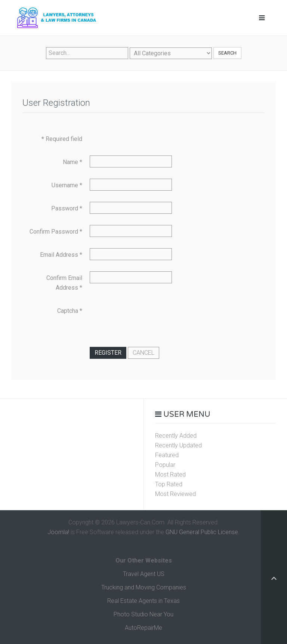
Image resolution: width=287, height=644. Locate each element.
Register (108, 353)
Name (72, 162)
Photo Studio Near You (143, 614)
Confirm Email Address (64, 283)
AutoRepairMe (143, 628)
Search (227, 53)
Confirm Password (56, 232)
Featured (167, 455)
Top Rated (169, 484)
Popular (165, 465)
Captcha (70, 311)
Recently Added (176, 436)
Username (67, 185)
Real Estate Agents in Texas (143, 601)
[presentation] (146, 319)
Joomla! (58, 532)
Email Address (61, 255)
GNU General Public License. (203, 532)
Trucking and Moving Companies (144, 587)
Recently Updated (178, 445)
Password (67, 208)
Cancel (143, 353)
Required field (62, 139)
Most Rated (170, 474)
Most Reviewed (175, 494)
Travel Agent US (144, 574)
